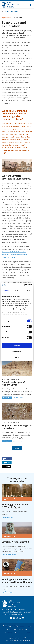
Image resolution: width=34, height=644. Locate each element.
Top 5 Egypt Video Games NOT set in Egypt (15, 506)
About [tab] (28, 290)
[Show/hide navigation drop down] (30, 5)
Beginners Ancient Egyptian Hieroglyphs (17, 427)
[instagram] (17, 618)
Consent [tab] (6, 290)
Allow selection (17, 351)
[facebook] (11, 618)
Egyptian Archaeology (9, 555)
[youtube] (23, 618)
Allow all (17, 346)
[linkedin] (20, 618)
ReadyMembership (25, 640)
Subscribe (17, 629)
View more (17, 448)
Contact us (8, 633)
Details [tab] (17, 290)
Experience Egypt (7, 517)
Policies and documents (23, 633)
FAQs (26, 629)
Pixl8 (25, 638)
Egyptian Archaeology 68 (15, 542)
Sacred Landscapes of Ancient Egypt (13, 383)
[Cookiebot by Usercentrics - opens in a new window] (24, 285)
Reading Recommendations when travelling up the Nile (17, 581)
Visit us (8, 629)
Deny (17, 357)
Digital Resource (7, 18)
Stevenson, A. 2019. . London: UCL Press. (15, 255)
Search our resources (12, 11)
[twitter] (14, 618)
